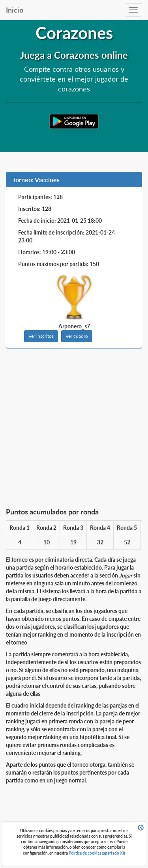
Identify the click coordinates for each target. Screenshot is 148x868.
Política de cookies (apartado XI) (97, 853)
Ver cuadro (77, 336)
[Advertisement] (74, 430)
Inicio (15, 10)
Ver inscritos (41, 336)
